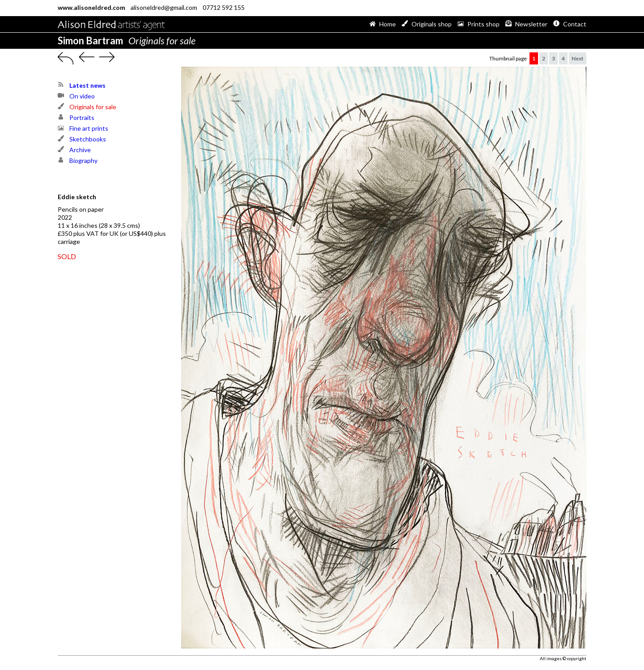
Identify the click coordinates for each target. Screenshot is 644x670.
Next (578, 58)
